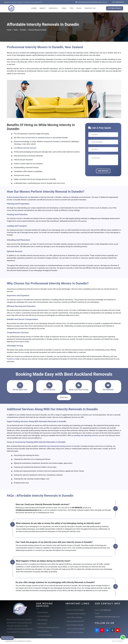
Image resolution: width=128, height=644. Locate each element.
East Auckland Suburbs (75, 625)
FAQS (64, 8)
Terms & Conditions (117, 641)
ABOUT (43, 8)
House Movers (43, 612)
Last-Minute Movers (45, 635)
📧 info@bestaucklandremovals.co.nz (91, 2)
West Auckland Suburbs (75, 621)
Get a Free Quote (8, 638)
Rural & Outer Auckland (75, 633)
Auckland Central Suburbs (76, 614)
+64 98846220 (77, 508)
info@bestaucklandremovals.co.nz (29, 510)
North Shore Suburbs (75, 617)
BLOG (79, 8)
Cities (16, 30)
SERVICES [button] (53, 8)
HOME (34, 8)
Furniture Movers (44, 616)
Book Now (64, 397)
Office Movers (43, 620)
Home (9, 30)
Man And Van (42, 624)
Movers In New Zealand (75, 610)
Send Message (103, 171)
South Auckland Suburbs (76, 629)
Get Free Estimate (115, 8)
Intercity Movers (43, 631)
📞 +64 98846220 (117, 2)
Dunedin (23, 30)
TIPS (72, 8)
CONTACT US (90, 8)
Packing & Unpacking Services (48, 627)
